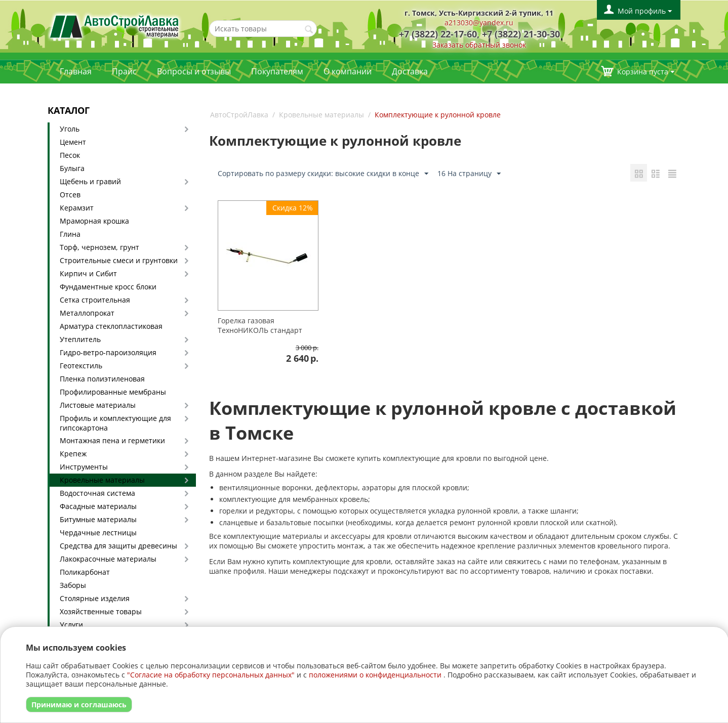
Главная (76, 71)
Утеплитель (80, 339)
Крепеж (73, 454)
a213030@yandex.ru (479, 23)
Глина (70, 234)
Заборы (73, 585)
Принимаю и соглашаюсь (79, 705)
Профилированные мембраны (113, 392)
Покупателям (277, 71)
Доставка (410, 71)
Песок (70, 155)
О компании (348, 71)
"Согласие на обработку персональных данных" (211, 675)
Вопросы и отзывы (194, 71)
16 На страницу (469, 174)
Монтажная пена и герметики (112, 440)
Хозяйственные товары (101, 611)
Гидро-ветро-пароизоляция (108, 352)
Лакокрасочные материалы (108, 559)
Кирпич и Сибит (88, 273)
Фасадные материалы (98, 506)
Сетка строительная (95, 300)
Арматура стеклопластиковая (111, 326)
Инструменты (84, 467)
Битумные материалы (98, 519)
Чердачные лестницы (98, 533)
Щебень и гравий (90, 181)
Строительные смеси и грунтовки (119, 260)
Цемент (73, 142)
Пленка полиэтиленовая (102, 379)
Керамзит (77, 208)
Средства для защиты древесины (118, 546)
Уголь (70, 129)
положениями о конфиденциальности (375, 675)
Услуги (71, 625)
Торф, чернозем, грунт (99, 247)
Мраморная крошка (94, 221)
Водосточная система (97, 493)
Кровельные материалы (102, 480)
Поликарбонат (85, 572)
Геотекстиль (81, 366)
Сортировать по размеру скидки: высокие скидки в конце (323, 174)
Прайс (124, 71)
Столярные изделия (95, 598)
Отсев (70, 195)
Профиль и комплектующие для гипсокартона (115, 423)
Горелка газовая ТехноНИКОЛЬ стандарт (260, 325)
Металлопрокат (87, 313)
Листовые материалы (98, 405)
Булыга (72, 168)
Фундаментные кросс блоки (108, 287)
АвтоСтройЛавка (239, 115)
